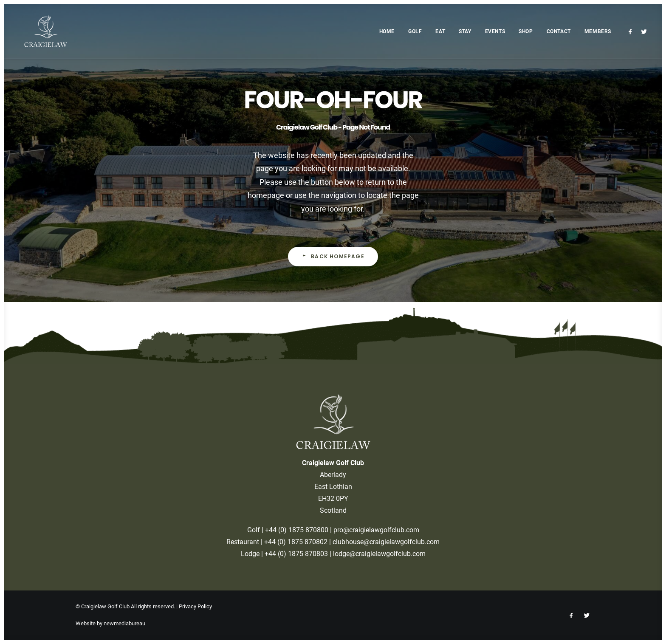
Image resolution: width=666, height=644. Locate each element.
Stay (465, 31)
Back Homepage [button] (333, 256)
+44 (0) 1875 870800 (297, 530)
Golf (415, 31)
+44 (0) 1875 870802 (296, 542)
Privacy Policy (195, 606)
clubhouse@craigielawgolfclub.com (386, 542)
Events (495, 31)
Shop (526, 31)
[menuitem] (387, 31)
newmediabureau (124, 623)
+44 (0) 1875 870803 (296, 554)
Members (598, 31)
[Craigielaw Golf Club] (40, 31)
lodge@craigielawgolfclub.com (379, 554)
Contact (559, 31)
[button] (632, 31)
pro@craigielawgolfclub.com (376, 530)
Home (387, 31)
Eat (440, 31)
